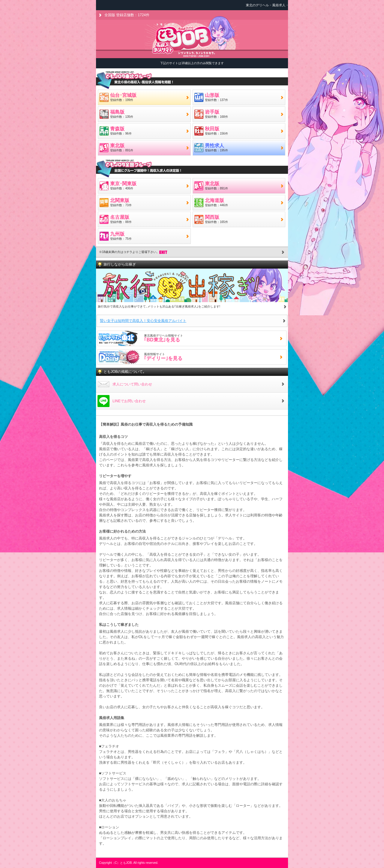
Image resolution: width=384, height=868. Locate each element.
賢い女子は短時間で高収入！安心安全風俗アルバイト (143, 321)
